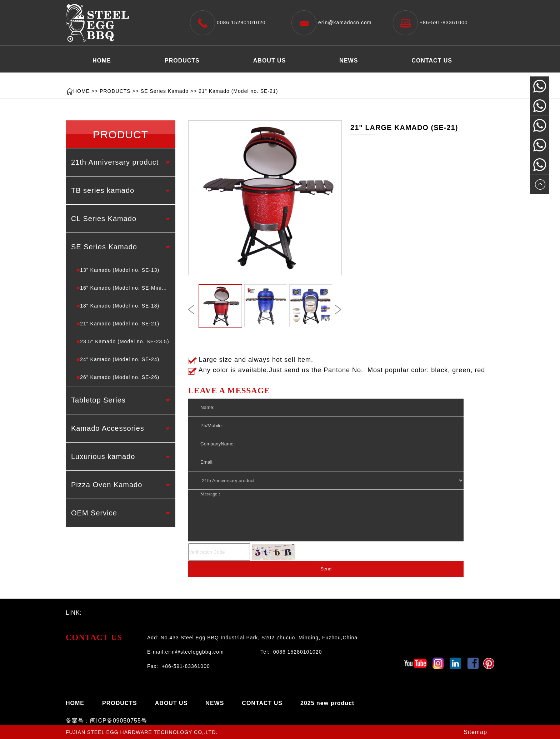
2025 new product (119, 78)
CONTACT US (432, 61)
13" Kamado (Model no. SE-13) (118, 270)
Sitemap (475, 732)
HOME (102, 61)
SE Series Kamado (165, 91)
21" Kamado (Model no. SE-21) (238, 91)
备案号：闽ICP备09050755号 (106, 721)
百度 (117, 611)
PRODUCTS (182, 61)
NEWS (349, 61)
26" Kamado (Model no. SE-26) (118, 377)
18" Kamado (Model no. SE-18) (118, 306)
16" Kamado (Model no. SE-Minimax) (126, 288)
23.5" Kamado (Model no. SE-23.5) (123, 341)
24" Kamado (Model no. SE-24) (118, 359)
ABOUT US (270, 61)
